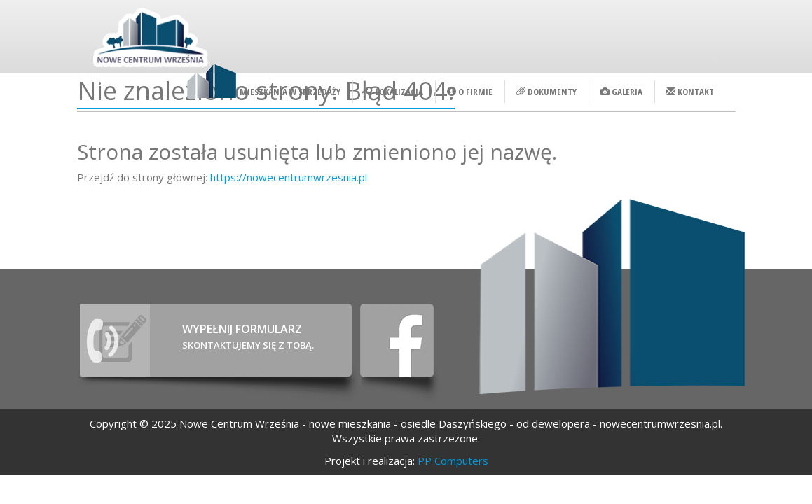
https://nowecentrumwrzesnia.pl (289, 177)
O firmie (470, 92)
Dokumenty (546, 92)
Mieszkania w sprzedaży (290, 92)
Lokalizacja (394, 92)
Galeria (621, 92)
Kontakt (690, 92)
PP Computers (453, 461)
